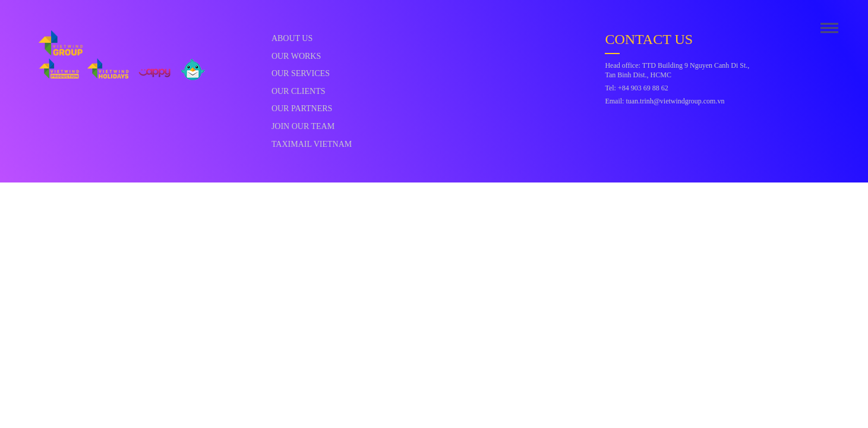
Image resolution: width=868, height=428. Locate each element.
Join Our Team (303, 126)
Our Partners (302, 108)
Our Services (301, 73)
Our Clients (299, 91)
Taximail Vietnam (312, 144)
